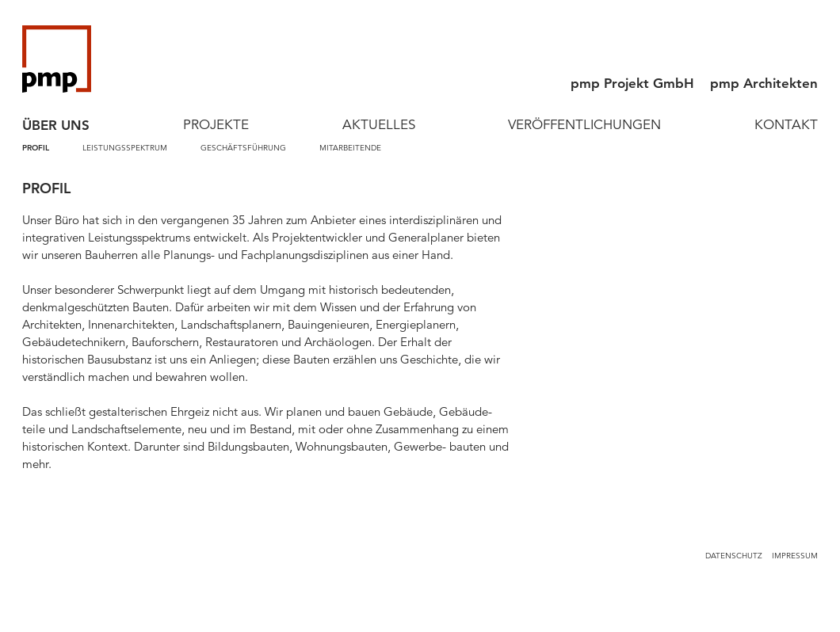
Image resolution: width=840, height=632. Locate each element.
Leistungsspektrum (125, 148)
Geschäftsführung (243, 148)
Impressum (795, 556)
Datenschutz (734, 556)
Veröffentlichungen (584, 125)
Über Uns (56, 125)
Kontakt (786, 125)
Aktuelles (379, 125)
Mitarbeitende (350, 148)
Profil (36, 148)
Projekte (216, 125)
